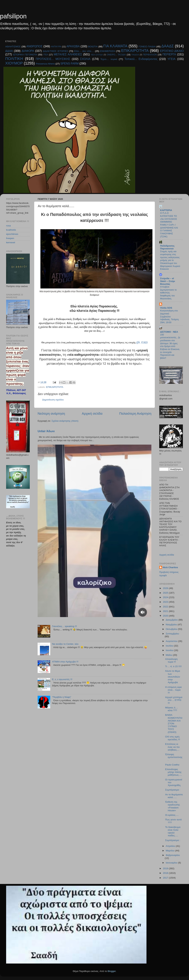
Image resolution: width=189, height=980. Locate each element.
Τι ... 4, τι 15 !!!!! (173, 666)
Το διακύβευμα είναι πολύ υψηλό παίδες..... (173, 831)
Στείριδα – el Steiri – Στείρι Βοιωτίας (168, 281)
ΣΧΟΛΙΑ (85, 59)
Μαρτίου (170, 851)
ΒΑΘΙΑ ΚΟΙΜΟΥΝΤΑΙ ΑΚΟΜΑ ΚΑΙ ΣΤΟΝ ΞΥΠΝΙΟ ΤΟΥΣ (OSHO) (174, 723)
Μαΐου (169, 655)
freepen (10, 238)
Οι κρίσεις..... (172, 815)
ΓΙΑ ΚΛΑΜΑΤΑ (115, 46)
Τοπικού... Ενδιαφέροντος (141, 59)
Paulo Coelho (172, 765)
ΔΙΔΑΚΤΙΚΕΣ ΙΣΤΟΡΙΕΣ (55, 51)
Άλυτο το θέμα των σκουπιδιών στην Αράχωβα (173, 677)
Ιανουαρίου (172, 863)
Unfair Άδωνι (46, 431)
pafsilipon (13, 16)
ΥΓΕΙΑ (171, 59)
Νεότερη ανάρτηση (51, 414)
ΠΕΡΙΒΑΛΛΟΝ (150, 55)
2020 (166, 616)
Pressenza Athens (45, 64)
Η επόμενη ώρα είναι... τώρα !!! (173, 690)
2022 (166, 607)
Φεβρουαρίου (173, 855)
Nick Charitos (170, 567)
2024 (166, 597)
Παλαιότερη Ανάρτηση (135, 414)
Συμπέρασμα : (173, 790)
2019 (166, 868)
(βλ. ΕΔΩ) (142, 342)
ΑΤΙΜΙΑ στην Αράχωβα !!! (65, 662)
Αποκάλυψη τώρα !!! (171, 660)
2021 (166, 611)
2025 (166, 593)
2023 (166, 602)
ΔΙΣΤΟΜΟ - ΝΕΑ (169, 332)
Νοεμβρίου (172, 625)
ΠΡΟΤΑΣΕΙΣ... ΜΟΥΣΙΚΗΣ (53, 59)
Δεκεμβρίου (172, 620)
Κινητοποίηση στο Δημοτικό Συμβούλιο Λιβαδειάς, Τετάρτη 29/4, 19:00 (169, 317)
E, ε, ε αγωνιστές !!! (62, 679)
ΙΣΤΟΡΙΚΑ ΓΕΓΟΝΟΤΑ (25, 55)
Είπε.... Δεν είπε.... (84, 51)
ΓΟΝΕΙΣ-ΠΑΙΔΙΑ (147, 47)
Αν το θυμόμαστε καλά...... (174, 796)
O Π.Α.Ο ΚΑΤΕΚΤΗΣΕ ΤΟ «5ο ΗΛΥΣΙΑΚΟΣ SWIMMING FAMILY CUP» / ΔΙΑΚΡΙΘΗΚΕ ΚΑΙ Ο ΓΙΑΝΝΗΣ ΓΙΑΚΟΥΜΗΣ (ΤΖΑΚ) (169, 225)
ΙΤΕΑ (46, 55)
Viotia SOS (166, 308)
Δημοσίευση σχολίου (53, 400)
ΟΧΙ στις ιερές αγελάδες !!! (173, 738)
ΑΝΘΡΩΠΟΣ (34, 46)
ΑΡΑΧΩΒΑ (73, 46)
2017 (166, 878)
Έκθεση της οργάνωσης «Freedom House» (173, 806)
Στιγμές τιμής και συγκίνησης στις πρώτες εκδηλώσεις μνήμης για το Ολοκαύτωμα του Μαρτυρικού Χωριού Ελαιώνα (170, 260)
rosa (8, 226)
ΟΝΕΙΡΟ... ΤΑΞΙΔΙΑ (116, 55)
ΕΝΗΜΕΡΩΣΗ (108, 51)
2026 (166, 588)
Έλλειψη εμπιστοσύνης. (174, 757)
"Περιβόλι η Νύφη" (62, 697)
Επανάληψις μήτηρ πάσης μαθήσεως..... (174, 772)
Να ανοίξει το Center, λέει (65, 644)
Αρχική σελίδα (92, 414)
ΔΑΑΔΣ (168, 46)
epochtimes (12, 234)
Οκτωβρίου (172, 629)
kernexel (11, 242)
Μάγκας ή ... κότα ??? (172, 709)
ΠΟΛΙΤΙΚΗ (14, 59)
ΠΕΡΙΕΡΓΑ (169, 54)
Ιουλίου (170, 646)
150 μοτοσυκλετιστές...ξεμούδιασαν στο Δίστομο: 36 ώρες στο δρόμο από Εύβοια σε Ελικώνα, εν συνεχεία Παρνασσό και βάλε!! (170, 346)
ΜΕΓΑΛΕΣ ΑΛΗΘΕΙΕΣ (68, 54)
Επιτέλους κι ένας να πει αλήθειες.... (172, 747)
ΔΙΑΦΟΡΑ (28, 51)
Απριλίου (171, 846)
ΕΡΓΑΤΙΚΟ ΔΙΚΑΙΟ (172, 51)
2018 (166, 873)
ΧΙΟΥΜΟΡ (14, 63)
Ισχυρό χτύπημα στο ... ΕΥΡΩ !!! (174, 700)
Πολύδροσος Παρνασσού (167, 247)
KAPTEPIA (166, 210)
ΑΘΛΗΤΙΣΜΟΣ (13, 47)
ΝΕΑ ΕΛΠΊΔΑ (97, 55)
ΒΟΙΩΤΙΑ (93, 47)
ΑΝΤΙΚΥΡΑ (56, 47)
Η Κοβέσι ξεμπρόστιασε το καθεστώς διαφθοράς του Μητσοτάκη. (168, 293)
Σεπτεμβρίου (172, 634)
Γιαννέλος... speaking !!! (64, 626)
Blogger (112, 971)
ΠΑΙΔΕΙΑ (135, 55)
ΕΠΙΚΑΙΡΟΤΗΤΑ (135, 51)
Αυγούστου (172, 641)
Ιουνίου (170, 650)
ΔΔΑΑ (9, 51)
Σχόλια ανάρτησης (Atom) (65, 421)
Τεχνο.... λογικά (109, 59)
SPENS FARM (69, 63)
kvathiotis (11, 230)
